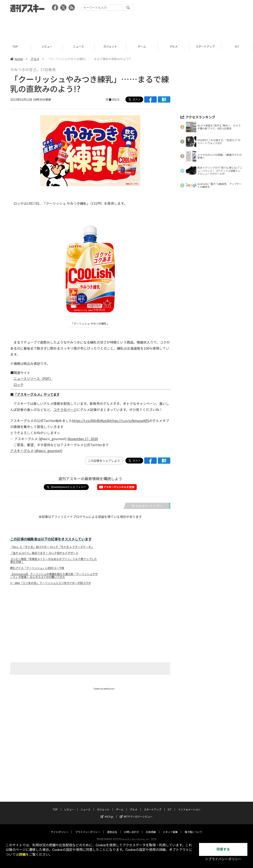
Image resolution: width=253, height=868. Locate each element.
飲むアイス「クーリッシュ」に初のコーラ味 (37, 568)
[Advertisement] (126, 26)
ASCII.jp (107, 812)
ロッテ (19, 384)
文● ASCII (112, 99)
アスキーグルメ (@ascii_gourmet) (36, 451)
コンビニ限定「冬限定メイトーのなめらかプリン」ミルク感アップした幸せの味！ (54, 560)
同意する (223, 849)
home (17, 59)
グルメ (174, 46)
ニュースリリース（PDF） (33, 378)
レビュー (48, 46)
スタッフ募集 (170, 828)
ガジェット (111, 46)
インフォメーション (189, 805)
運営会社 (112, 828)
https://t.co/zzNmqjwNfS (129, 421)
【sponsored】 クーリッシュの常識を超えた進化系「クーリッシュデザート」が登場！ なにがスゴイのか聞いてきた (54, 575)
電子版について (193, 828)
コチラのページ (65, 410)
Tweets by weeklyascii (104, 689)
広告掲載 (151, 828)
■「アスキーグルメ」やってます (35, 394)
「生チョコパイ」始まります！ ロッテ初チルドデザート (44, 553)
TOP (16, 46)
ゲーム (142, 46)
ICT (170, 805)
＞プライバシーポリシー (223, 859)
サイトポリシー (60, 828)
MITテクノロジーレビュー (136, 812)
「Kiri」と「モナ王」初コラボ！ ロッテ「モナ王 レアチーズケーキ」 (52, 547)
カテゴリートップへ (147, 506)
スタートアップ (206, 46)
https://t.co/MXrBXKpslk (91, 421)
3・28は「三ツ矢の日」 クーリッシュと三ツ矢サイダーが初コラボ (51, 583)
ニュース (79, 46)
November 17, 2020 (83, 439)
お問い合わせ (132, 828)
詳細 (22, 855)
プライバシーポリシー (88, 828)
